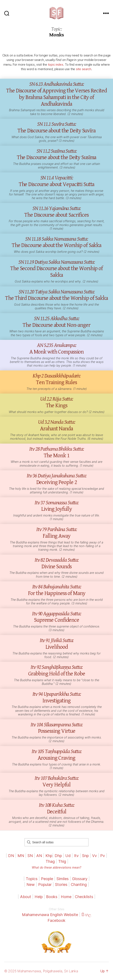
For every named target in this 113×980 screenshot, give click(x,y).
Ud (68, 856)
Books (52, 897)
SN (30, 856)
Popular (45, 885)
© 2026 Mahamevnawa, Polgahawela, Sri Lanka (41, 971)
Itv (76, 856)
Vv (94, 856)
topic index (56, 64)
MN (21, 856)
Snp (85, 856)
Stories (61, 885)
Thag (50, 861)
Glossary (80, 879)
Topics (32, 879)
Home (66, 897)
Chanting (79, 885)
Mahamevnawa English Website (50, 915)
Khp (49, 856)
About (26, 897)
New (31, 885)
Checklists (84, 897)
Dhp (58, 856)
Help (39, 897)
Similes (63, 879)
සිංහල (86, 915)
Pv (103, 856)
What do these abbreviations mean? (56, 867)
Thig (62, 861)
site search (84, 69)
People (47, 879)
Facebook (56, 920)
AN (39, 856)
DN (11, 856)
